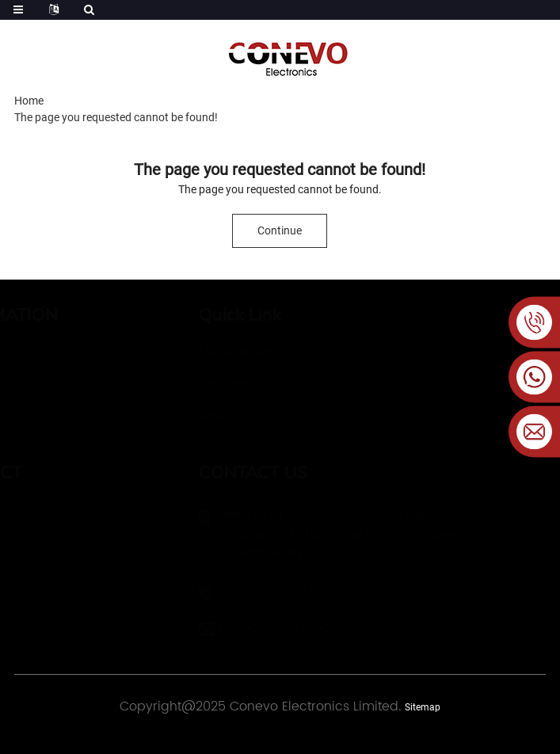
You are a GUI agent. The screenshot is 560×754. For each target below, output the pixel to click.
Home (29, 101)
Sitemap (423, 707)
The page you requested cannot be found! (116, 117)
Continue (280, 230)
